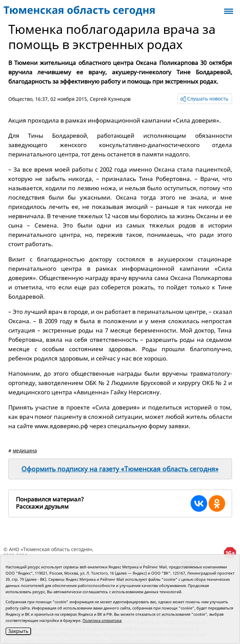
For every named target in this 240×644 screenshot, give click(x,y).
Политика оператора (102, 620)
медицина (25, 450)
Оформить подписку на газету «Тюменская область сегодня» (120, 469)
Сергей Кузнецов (110, 99)
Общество (20, 99)
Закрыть (18, 631)
